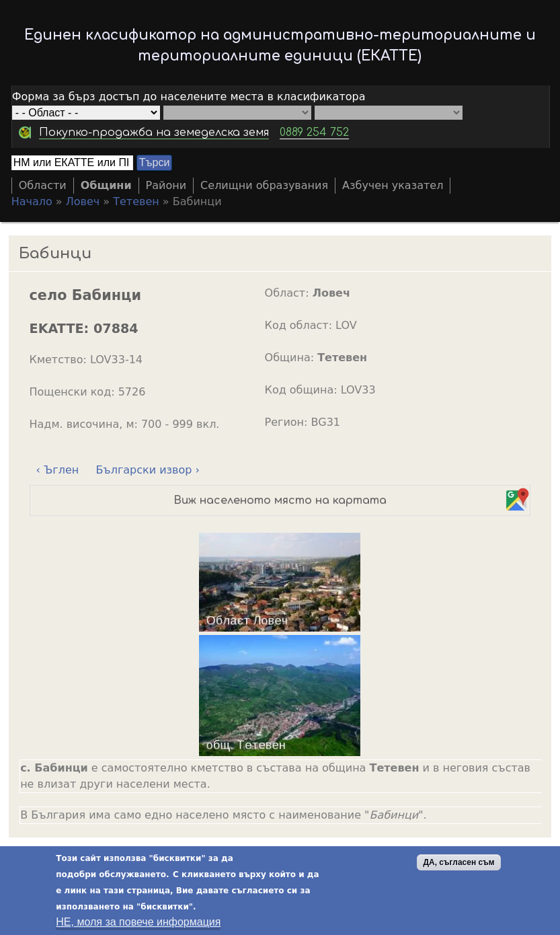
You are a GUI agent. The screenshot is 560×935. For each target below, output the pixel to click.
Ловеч (83, 201)
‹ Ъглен (58, 470)
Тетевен (136, 201)
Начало (32, 201)
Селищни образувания (264, 185)
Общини (106, 185)
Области (43, 185)
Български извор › (148, 470)
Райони (166, 185)
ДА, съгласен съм (458, 864)
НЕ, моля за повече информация (138, 923)
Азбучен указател (393, 185)
